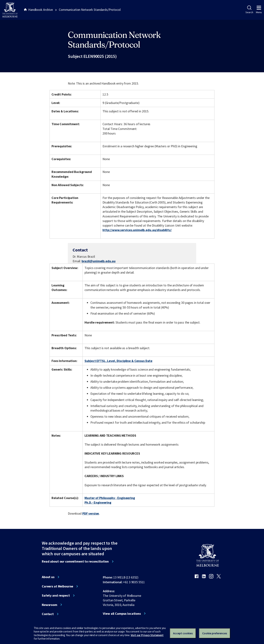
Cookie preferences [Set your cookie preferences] (215, 633)
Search (249, 10)
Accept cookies (183, 633)
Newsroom (49, 605)
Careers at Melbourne (57, 586)
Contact (48, 614)
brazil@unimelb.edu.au (99, 261)
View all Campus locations (122, 614)
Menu (259, 10)
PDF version (91, 513)
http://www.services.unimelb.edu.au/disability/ (137, 230)
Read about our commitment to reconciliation (75, 561)
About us (48, 577)
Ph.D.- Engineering (98, 502)
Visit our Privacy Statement (147, 635)
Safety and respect (56, 596)
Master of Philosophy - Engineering (110, 498)
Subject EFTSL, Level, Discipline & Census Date (118, 361)
